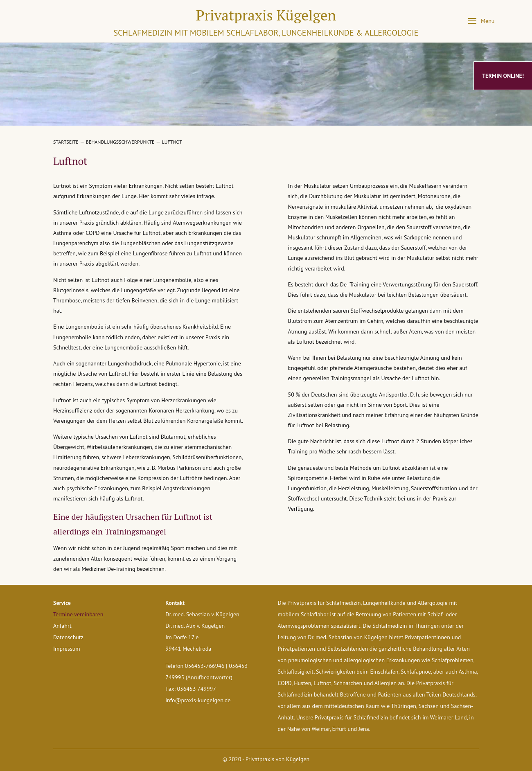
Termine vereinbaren (78, 614)
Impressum (67, 649)
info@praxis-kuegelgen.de (198, 700)
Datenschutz (68, 637)
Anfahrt (62, 626)
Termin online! (503, 76)
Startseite (66, 142)
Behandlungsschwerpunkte (120, 142)
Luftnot (172, 142)
